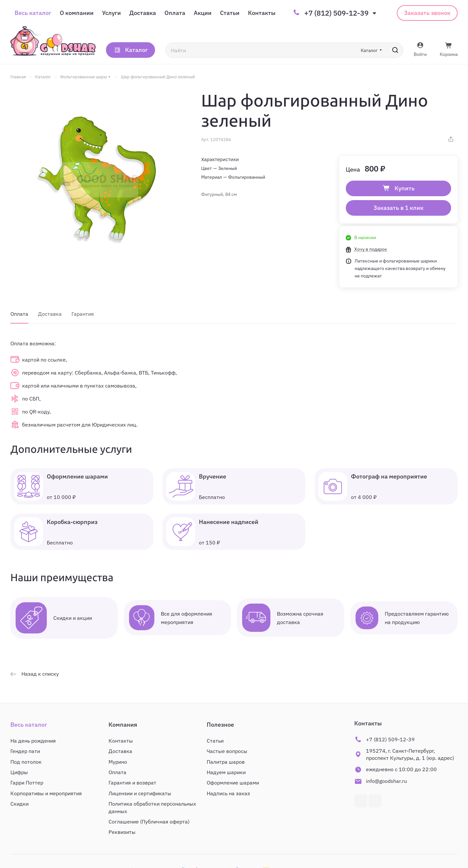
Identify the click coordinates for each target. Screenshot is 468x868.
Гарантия (83, 314)
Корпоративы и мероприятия (46, 793)
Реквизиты (122, 832)
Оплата (19, 314)
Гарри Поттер (27, 783)
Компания (123, 725)
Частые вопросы (227, 751)
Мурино (118, 762)
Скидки (19, 804)
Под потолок (26, 762)
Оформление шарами (233, 783)
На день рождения (33, 741)
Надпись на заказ (228, 793)
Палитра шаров (226, 762)
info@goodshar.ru (386, 781)
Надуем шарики (226, 772)
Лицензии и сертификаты (140, 793)
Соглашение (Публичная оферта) (149, 822)
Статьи (215, 741)
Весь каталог (29, 725)
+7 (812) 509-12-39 (336, 13)
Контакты (121, 741)
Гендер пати (25, 751)
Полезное (220, 725)
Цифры (19, 772)
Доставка (50, 314)
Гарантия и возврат (132, 783)
